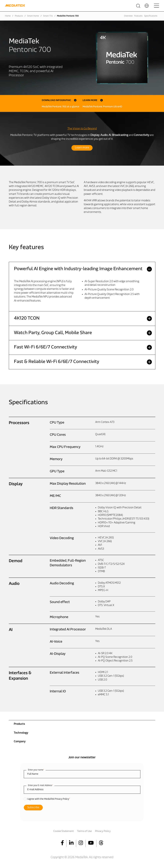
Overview (128, 16)
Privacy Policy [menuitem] (103, 831)
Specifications (151, 16)
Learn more (82, 148)
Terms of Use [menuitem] (84, 831)
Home (8, 16)
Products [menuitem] (19, 724)
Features (138, 16)
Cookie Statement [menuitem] (64, 831)
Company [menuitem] (20, 742)
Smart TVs (48, 16)
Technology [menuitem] (21, 733)
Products (19, 16)
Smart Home (33, 16)
